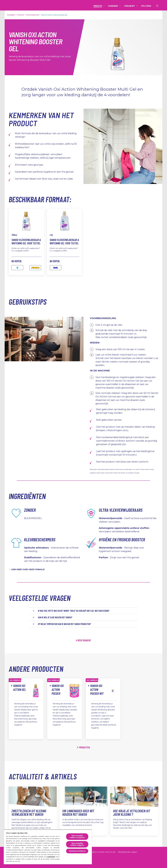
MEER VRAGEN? (84, 640)
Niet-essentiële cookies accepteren (77, 837)
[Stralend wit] (129, 6)
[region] (48, 847)
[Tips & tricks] (146, 6)
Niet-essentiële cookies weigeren (77, 844)
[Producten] (98, 6)
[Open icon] (157, 6)
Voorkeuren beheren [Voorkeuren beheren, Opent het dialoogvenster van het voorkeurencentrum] (77, 851)
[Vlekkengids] (113, 6)
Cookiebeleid (51, 857)
